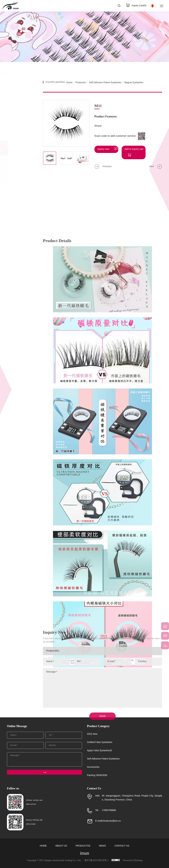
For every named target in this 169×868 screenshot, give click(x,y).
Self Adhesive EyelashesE (17, 171)
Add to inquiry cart (134, 149)
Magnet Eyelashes (20, 181)
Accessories (19, 192)
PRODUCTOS (83, 846)
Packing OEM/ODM (18, 205)
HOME (43, 846)
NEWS (102, 846)
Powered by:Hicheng (133, 860)
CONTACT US (122, 846)
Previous (107, 167)
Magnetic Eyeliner (19, 161)
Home (69, 83)
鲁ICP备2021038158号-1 (96, 860)
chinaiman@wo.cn (111, 821)
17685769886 (109, 810)
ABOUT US (61, 846)
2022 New (18, 106)
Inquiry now (103, 149)
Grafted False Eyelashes (20, 118)
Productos (81, 83)
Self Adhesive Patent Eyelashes (22, 148)
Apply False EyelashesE (19, 133)
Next (151, 167)
